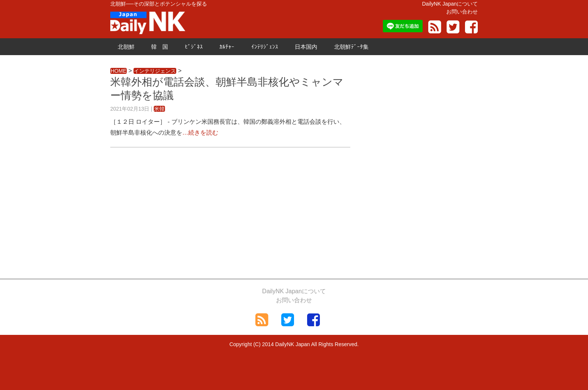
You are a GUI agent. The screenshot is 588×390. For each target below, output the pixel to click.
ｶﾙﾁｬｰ (227, 47)
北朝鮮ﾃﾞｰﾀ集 (351, 47)
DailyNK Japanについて (450, 4)
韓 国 (160, 47)
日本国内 (306, 47)
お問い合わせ (462, 12)
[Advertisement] (230, 211)
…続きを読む (200, 133)
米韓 (159, 109)
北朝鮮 (126, 47)
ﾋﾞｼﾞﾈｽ (194, 47)
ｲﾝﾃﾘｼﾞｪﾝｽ (265, 47)
